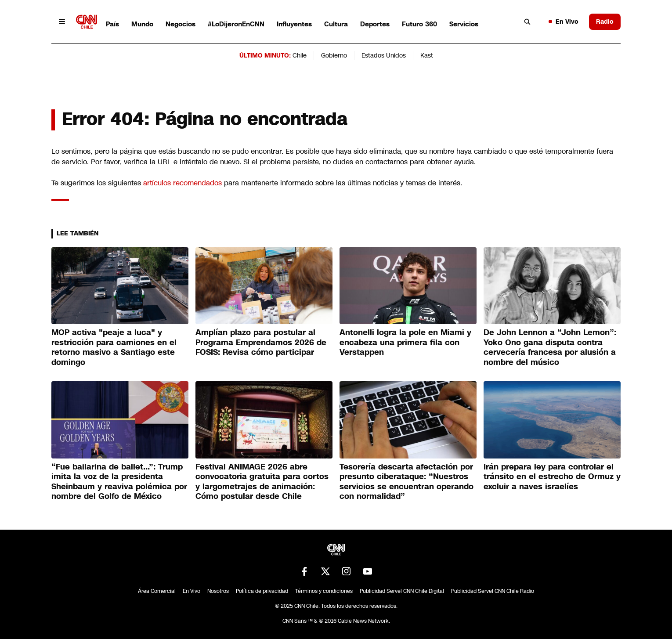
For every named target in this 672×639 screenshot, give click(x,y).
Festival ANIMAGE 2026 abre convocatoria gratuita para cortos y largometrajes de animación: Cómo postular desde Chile (262, 482)
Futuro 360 (419, 24)
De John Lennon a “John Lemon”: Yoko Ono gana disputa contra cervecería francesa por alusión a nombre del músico (550, 347)
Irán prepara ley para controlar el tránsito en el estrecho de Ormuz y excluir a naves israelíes (552, 477)
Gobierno (334, 55)
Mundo (142, 24)
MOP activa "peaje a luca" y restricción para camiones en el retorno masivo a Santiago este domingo (114, 347)
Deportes (375, 24)
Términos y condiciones (324, 591)
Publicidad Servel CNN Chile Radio (493, 591)
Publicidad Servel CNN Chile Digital (402, 591)
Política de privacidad (262, 591)
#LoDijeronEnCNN (236, 24)
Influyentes (294, 24)
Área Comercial (157, 591)
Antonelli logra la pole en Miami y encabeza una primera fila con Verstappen (405, 342)
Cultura (336, 24)
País (112, 24)
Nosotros (218, 591)
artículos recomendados (182, 183)
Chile (300, 55)
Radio (605, 22)
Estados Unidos (384, 55)
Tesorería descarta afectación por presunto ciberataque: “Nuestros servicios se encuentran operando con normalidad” (406, 482)
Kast (427, 55)
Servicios (464, 24)
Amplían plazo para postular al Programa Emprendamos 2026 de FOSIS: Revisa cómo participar (261, 342)
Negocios (181, 24)
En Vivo (564, 22)
